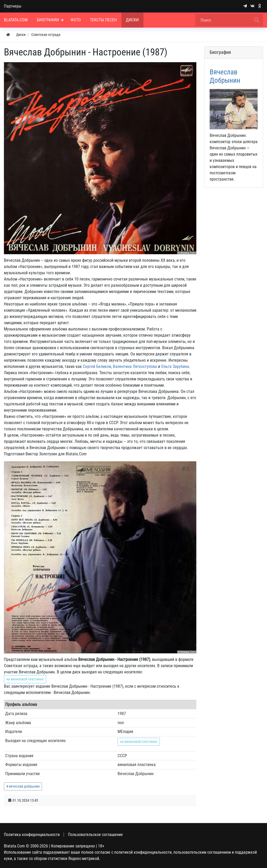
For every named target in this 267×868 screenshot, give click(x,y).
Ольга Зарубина (175, 366)
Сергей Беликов (97, 366)
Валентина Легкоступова (135, 366)
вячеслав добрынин (24, 786)
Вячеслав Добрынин (225, 76)
